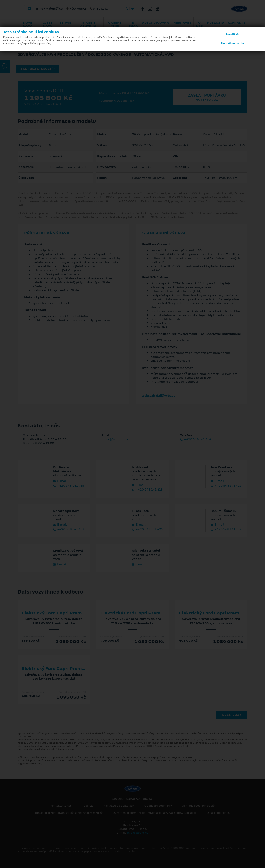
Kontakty (237, 23)
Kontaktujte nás (61, 806)
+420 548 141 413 (147, 490)
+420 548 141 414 (196, 439)
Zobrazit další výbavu (159, 396)
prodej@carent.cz (115, 439)
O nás (199, 25)
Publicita (216, 23)
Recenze (87, 806)
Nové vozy (28, 25)
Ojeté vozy (48, 25)
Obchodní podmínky (158, 806)
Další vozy (232, 715)
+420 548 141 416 (226, 486)
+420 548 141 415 (69, 486)
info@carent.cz (138, 833)
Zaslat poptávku (207, 97)
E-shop (133, 25)
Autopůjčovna (155, 23)
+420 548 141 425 (147, 529)
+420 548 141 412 (226, 529)
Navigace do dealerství (119, 806)
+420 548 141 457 (69, 529)
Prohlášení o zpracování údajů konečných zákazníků (68, 813)
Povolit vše (233, 34)
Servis (65, 23)
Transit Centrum (88, 25)
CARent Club (115, 25)
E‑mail (60, 481)
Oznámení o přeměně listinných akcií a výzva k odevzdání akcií (155, 813)
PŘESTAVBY (182, 23)
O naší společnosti (219, 813)
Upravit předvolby (233, 43)
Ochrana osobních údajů (198, 806)
